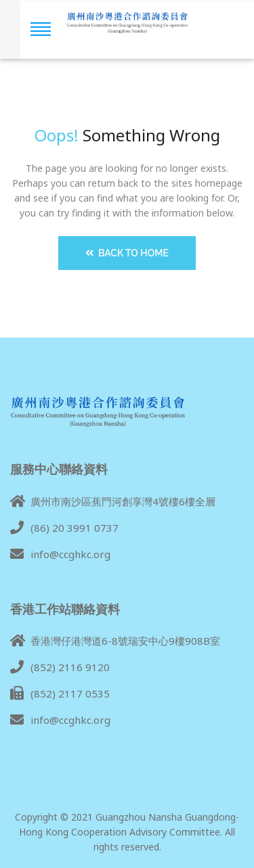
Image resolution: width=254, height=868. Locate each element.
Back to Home (127, 253)
